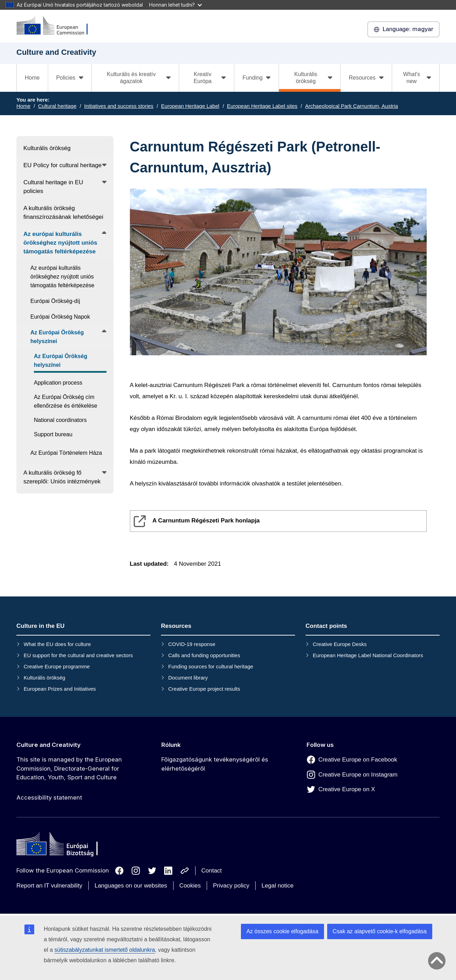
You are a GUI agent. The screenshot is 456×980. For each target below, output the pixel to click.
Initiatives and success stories (119, 106)
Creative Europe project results (204, 689)
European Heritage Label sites (262, 106)
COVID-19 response (192, 644)
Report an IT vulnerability (49, 886)
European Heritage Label (190, 106)
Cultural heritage (57, 106)
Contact (212, 871)
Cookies (190, 886)
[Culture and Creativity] (57, 26)
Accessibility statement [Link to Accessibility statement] (49, 797)
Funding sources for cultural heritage (211, 666)
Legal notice (278, 886)
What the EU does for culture (57, 644)
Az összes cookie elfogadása (282, 931)
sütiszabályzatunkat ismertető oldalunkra (105, 950)
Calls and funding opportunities (204, 655)
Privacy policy (231, 886)
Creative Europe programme (57, 666)
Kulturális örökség (45, 678)
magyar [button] (403, 29)
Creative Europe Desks (340, 644)
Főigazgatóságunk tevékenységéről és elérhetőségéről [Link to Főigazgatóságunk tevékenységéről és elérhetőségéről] (215, 764)
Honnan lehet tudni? (175, 5)
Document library (188, 678)
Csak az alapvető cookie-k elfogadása (380, 931)
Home (32, 78)
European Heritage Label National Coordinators (368, 655)
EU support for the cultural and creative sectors (78, 655)
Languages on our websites (131, 886)
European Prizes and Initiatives (60, 689)
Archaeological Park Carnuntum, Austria (352, 106)
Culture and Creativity (49, 745)
